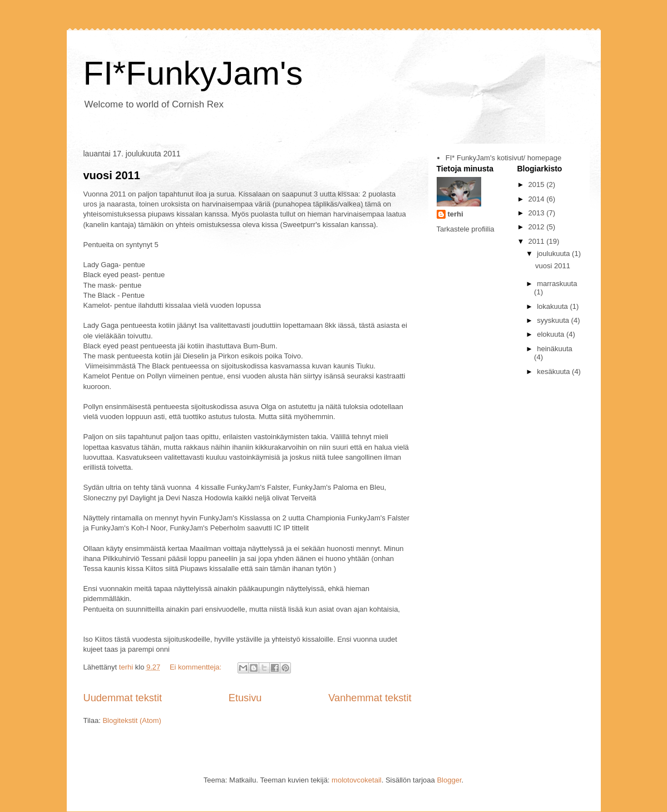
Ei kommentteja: (197, 667)
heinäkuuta (555, 349)
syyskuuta (554, 320)
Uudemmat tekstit (123, 698)
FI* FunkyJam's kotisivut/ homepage (503, 158)
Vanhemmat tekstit (370, 698)
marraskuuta (557, 284)
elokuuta (552, 334)
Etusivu (245, 698)
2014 (538, 199)
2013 (538, 213)
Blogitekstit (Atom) (132, 720)
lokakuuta (553, 306)
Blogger (449, 780)
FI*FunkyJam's (193, 73)
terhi (456, 214)
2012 (538, 227)
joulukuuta (554, 254)
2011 (538, 241)
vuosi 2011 (112, 175)
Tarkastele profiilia (466, 229)
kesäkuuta (554, 371)
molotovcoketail (357, 780)
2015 (538, 184)
